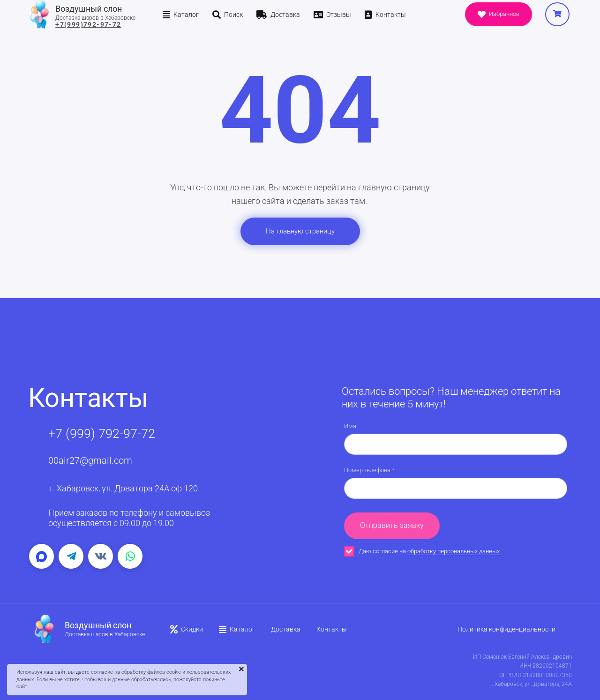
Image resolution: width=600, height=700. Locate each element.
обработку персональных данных (454, 551)
